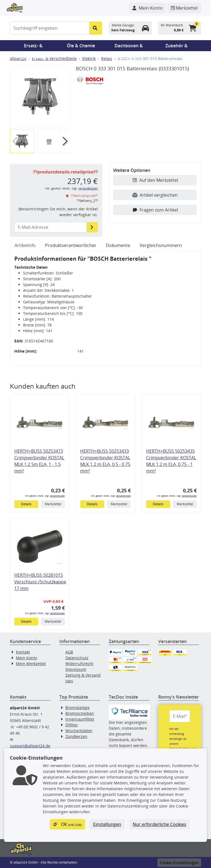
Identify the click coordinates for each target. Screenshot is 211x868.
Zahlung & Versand (83, 675)
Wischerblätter (79, 731)
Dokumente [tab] (118, 245)
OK (67, 824)
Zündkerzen (76, 736)
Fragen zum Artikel (155, 210)
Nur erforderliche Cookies (159, 824)
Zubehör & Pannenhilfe (177, 47)
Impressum (76, 669)
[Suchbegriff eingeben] (50, 28)
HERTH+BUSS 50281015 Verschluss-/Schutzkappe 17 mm (40, 582)
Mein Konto (27, 658)
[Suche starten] (96, 28)
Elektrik (89, 58)
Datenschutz (77, 658)
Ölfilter (72, 725)
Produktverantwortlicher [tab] (71, 245)
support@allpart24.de (30, 746)
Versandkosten (88, 189)
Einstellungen (107, 824)
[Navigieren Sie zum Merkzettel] (184, 8)
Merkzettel (53, 504)
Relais (107, 58)
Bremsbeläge (77, 708)
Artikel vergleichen (155, 195)
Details (26, 504)
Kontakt (23, 652)
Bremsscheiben (80, 713)
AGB (69, 652)
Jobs (69, 681)
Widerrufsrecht (79, 664)
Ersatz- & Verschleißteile (33, 47)
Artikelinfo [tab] (25, 245)
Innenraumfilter (80, 719)
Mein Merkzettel (31, 664)
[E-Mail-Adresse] (92, 227)
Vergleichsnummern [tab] (161, 245)
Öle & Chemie (81, 46)
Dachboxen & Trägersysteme (129, 47)
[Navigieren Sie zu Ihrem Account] (148, 8)
